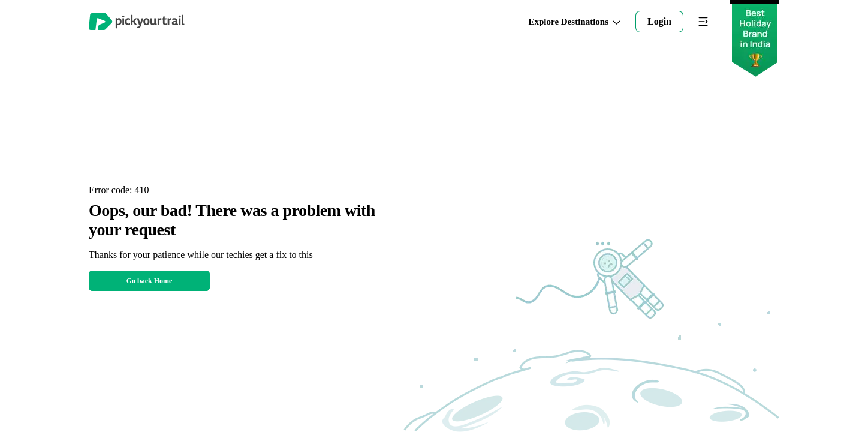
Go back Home (150, 281)
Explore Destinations (575, 22)
